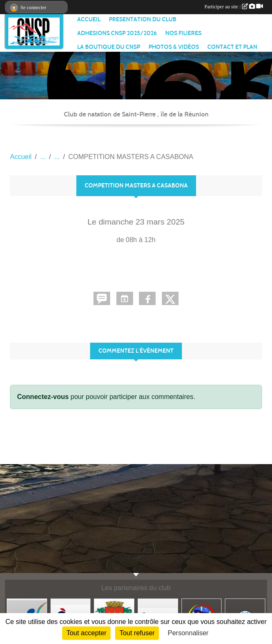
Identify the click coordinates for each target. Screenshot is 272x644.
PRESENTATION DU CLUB (143, 19)
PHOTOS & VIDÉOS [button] (174, 47)
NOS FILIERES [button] (183, 33)
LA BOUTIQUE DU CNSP (109, 47)
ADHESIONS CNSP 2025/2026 (117, 33)
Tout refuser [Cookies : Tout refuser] (137, 633)
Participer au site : (234, 7)
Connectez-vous (43, 397)
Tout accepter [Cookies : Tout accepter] (86, 633)
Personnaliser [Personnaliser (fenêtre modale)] (188, 633)
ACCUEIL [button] (89, 19)
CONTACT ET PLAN (232, 47)
